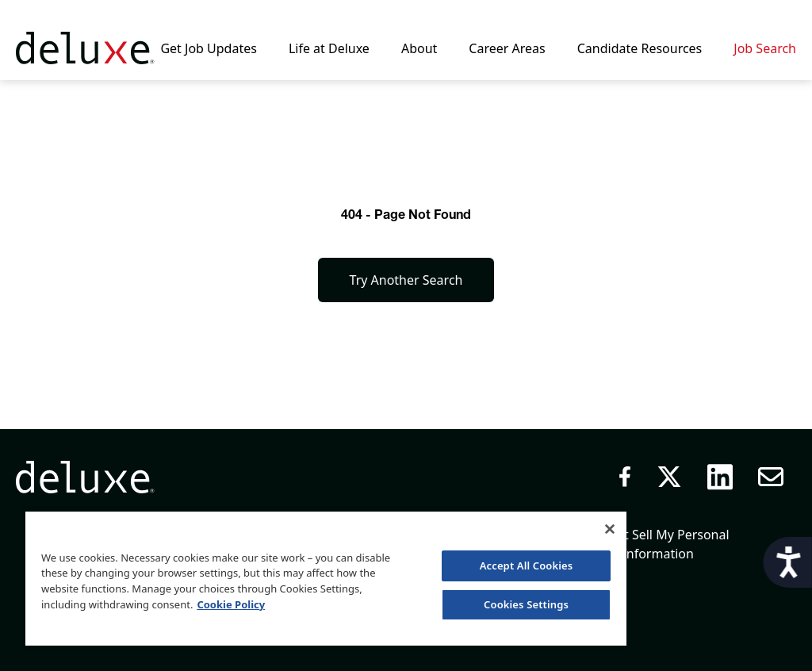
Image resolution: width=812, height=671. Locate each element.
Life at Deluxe (329, 48)
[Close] (610, 529)
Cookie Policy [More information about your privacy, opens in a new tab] (231, 604)
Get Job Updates (208, 48)
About (419, 48)
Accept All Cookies (527, 566)
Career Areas (507, 48)
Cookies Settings (526, 604)
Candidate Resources (640, 48)
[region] (326, 578)
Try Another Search (406, 280)
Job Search (765, 48)
